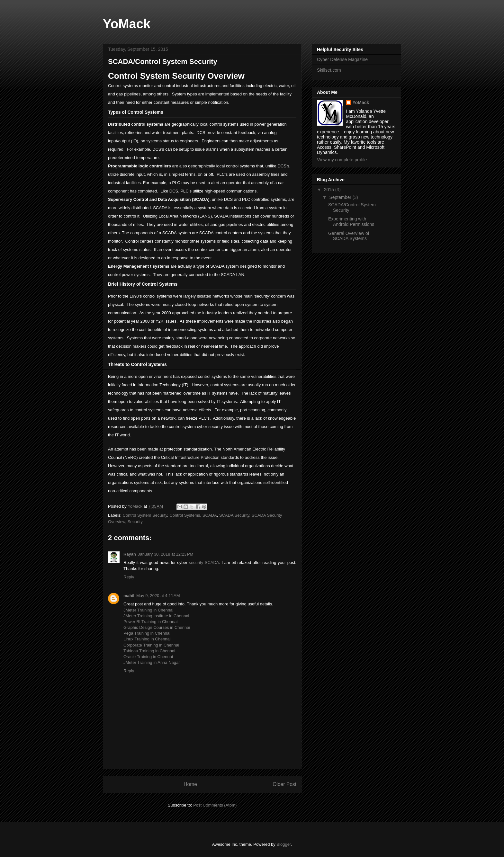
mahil (129, 596)
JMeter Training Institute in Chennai (156, 616)
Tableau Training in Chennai (149, 651)
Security (135, 522)
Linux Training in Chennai (147, 639)
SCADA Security (234, 515)
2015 (330, 190)
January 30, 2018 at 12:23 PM (166, 554)
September (341, 197)
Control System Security (145, 515)
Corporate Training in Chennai (151, 645)
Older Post (284, 784)
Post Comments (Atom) (215, 805)
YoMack (127, 24)
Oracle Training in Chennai (148, 657)
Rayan (130, 554)
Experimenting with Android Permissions (351, 222)
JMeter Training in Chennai (148, 610)
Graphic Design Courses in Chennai (157, 627)
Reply (129, 577)
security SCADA (204, 562)
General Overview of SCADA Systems (349, 236)
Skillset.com (329, 70)
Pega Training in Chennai (147, 633)
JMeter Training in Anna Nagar (152, 662)
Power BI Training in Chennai (150, 622)
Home (190, 784)
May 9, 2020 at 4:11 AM (158, 596)
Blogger (283, 844)
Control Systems (185, 515)
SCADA (210, 515)
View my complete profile (342, 160)
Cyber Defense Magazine (342, 59)
